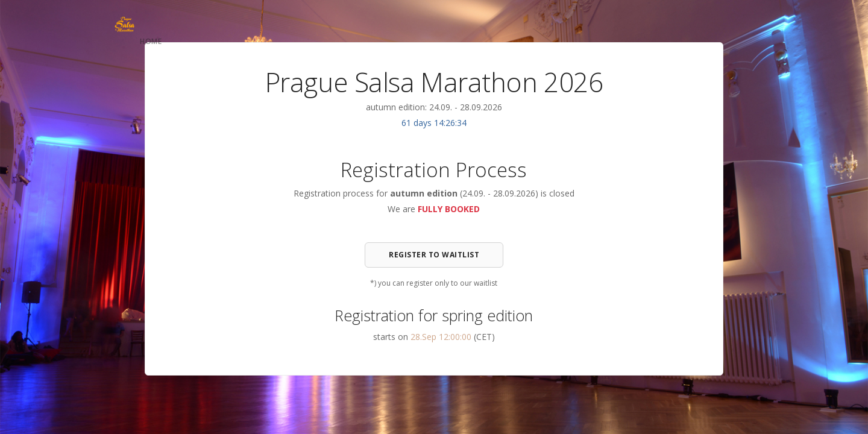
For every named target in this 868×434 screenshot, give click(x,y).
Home (151, 41)
